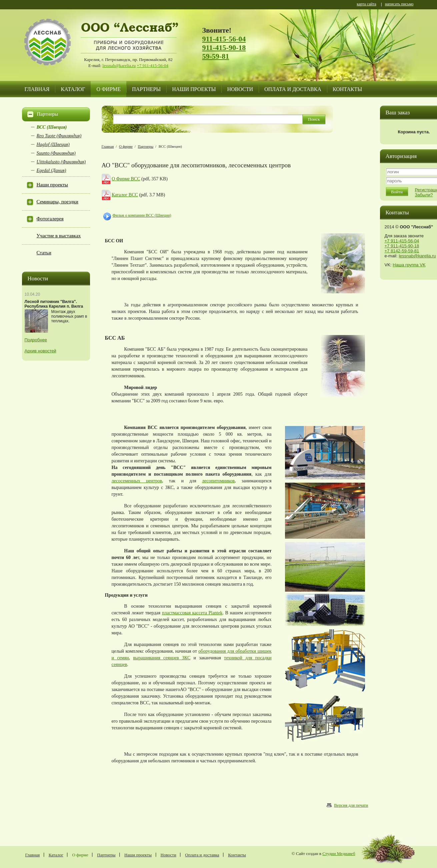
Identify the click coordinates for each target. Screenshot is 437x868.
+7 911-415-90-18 (402, 246)
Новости (240, 89)
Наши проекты (194, 89)
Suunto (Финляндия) (56, 153)
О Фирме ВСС (126, 179)
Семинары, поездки (57, 202)
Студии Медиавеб (339, 853)
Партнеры (146, 89)
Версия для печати (351, 805)
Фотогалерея (50, 219)
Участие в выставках (59, 236)
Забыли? (424, 195)
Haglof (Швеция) (53, 144)
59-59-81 (216, 56)
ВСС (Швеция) (52, 127)
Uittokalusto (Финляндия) (61, 162)
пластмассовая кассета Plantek (192, 613)
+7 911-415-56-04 (152, 65)
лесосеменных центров (137, 481)
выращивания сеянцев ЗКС (162, 658)
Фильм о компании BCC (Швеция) (142, 215)
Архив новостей (40, 351)
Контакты (347, 89)
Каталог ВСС (125, 195)
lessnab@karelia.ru (119, 65)
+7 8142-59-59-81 (402, 251)
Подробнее (36, 340)
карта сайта (366, 4)
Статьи (44, 253)
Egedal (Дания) (51, 170)
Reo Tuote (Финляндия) (59, 136)
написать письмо (399, 4)
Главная (37, 89)
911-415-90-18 (224, 47)
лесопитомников (218, 481)
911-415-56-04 (224, 39)
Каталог (73, 89)
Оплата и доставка (293, 89)
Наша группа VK (409, 265)
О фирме (108, 89)
